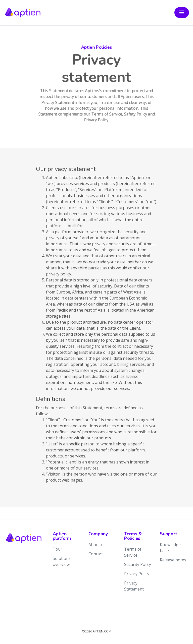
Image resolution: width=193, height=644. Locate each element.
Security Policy (138, 564)
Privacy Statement (134, 586)
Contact (96, 554)
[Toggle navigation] (182, 13)
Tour (58, 549)
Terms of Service (133, 552)
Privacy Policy (137, 574)
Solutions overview (62, 561)
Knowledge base (170, 548)
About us (97, 545)
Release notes (173, 560)
